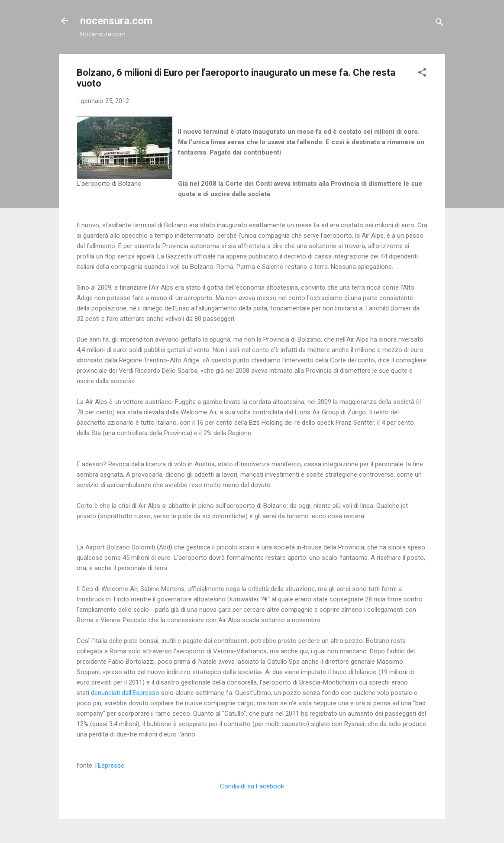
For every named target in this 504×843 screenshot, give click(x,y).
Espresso (111, 765)
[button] (422, 74)
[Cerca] (439, 24)
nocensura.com (116, 21)
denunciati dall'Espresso (125, 693)
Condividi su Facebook (252, 786)
